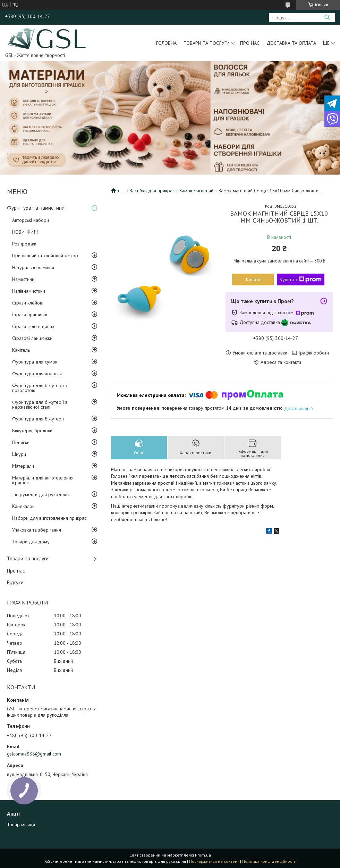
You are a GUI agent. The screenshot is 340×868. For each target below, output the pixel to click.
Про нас (250, 43)
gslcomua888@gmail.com (34, 754)
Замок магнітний (196, 191)
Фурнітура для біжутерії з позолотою (40, 388)
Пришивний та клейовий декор (45, 256)
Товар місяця (21, 825)
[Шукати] (327, 18)
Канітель (21, 350)
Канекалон (23, 506)
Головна (166, 43)
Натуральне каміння (33, 267)
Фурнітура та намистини (36, 208)
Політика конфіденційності (269, 861)
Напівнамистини (29, 291)
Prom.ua (203, 855)
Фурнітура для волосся (37, 374)
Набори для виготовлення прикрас (49, 518)
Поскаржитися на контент (214, 861)
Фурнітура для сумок (35, 362)
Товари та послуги (207, 43)
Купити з (301, 279)
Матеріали (23, 466)
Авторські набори (31, 220)
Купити (253, 279)
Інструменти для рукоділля (41, 494)
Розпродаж (24, 244)
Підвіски (21, 442)
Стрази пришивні (30, 315)
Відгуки (15, 582)
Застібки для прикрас (152, 191)
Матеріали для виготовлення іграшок (43, 480)
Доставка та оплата (291, 43)
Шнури (19, 454)
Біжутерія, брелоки (32, 431)
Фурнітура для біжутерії (38, 419)
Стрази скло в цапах (33, 326)
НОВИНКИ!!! (25, 232)
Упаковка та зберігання (37, 530)
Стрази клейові (28, 303)
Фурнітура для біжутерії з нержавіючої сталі (40, 404)
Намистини (23, 279)
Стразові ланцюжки (32, 338)
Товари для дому (31, 542)
